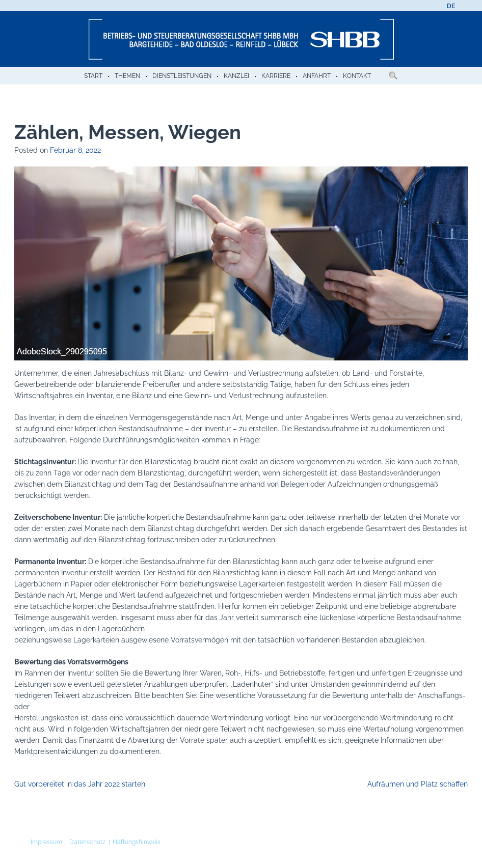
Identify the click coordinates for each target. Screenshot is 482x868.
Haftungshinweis (137, 842)
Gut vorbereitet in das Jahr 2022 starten (80, 784)
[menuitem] (451, 6)
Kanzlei (236, 76)
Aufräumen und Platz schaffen (418, 784)
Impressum (46, 842)
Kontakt (357, 76)
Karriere (276, 76)
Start (93, 76)
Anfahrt (317, 76)
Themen (127, 76)
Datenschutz (87, 842)
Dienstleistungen (182, 76)
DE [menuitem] (451, 6)
